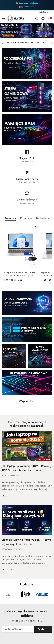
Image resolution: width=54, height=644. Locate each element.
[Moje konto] (43, 12)
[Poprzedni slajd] (2, 43)
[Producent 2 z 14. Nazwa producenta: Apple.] (25, 595)
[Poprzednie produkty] (7, 242)
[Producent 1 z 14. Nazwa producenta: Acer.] (9, 595)
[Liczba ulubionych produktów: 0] (43, 19)
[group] (27, 30)
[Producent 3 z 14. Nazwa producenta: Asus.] (42, 595)
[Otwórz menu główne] (3, 19)
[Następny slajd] (52, 43)
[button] (10, 220)
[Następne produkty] (47, 242)
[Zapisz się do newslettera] (18, 629)
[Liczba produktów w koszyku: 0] (49, 19)
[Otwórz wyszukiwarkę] (37, 19)
